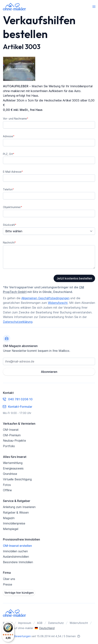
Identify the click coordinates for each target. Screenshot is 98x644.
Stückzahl (10, 225)
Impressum (25, 623)
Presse (8, 584)
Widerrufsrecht (58, 303)
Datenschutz (56, 623)
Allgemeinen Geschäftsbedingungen (45, 298)
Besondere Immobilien (18, 562)
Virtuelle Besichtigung (17, 479)
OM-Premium (12, 435)
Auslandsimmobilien (16, 557)
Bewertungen (22, 636)
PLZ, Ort (9, 154)
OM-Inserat (11, 430)
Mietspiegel (11, 529)
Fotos (7, 485)
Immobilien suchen (15, 551)
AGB (40, 623)
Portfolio (9, 446)
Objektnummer (13, 207)
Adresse (9, 136)
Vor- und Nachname (16, 119)
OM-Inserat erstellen (17, 546)
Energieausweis (13, 468)
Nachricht (9, 242)
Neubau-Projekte (14, 441)
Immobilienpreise (14, 523)
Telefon (8, 189)
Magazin (9, 518)
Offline (7, 490)
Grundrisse (10, 474)
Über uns (9, 579)
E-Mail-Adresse (13, 172)
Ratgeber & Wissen (16, 512)
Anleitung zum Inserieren (19, 507)
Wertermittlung (13, 463)
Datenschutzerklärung (18, 322)
